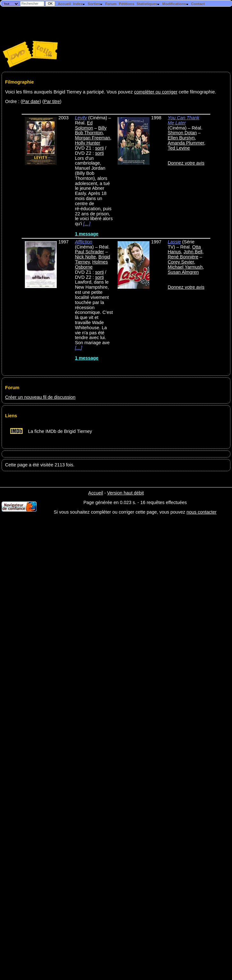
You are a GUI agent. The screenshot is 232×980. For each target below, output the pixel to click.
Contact (198, 4)
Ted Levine (179, 148)
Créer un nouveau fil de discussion (40, 397)
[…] (87, 224)
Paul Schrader (89, 252)
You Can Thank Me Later (183, 120)
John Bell (193, 252)
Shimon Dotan (182, 133)
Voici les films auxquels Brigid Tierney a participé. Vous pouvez (70, 92)
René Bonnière (183, 257)
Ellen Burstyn (181, 138)
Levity (81, 118)
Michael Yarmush (185, 267)
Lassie (174, 242)
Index (79, 4)
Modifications (175, 4)
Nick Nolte (85, 257)
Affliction (83, 242)
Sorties (95, 4)
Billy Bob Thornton (91, 130)
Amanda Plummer (186, 143)
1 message (87, 234)
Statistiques (148, 4)
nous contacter (201, 512)
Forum (111, 4)
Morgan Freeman (92, 138)
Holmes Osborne (91, 264)
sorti (99, 148)
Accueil (64, 4)
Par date (31, 101)
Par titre (52, 101)
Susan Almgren (183, 272)
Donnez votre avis (186, 163)
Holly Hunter (87, 143)
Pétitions (127, 4)
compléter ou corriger (156, 92)
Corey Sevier (181, 262)
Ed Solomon (84, 125)
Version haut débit (125, 493)
